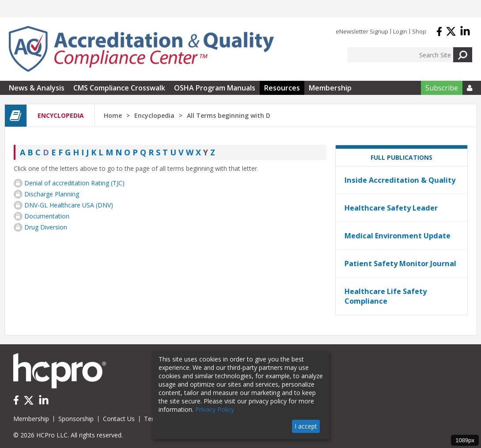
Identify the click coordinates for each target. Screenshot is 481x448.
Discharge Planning (52, 194)
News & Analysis (37, 88)
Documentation (47, 216)
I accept (306, 426)
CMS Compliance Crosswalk (119, 88)
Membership (330, 88)
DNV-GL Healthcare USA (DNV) (69, 205)
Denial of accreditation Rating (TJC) (74, 183)
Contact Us (119, 419)
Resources (282, 88)
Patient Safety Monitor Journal (400, 264)
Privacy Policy (215, 409)
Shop (419, 31)
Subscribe (442, 88)
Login (400, 31)
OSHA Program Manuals (215, 88)
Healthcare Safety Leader (391, 208)
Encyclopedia (154, 115)
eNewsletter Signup (362, 31)
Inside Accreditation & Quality (400, 180)
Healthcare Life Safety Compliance (386, 296)
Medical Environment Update (398, 236)
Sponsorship (76, 419)
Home (113, 115)
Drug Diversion (46, 227)
